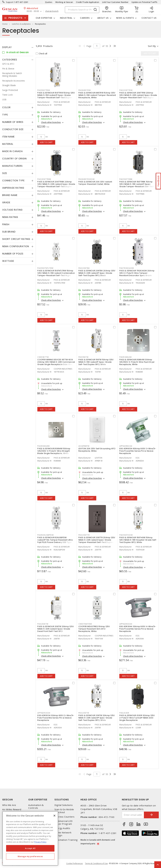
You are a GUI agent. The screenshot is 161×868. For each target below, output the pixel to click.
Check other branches (51, 122)
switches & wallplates (21, 24)
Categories (10, 60)
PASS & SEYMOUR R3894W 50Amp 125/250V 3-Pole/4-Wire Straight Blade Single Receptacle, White (54, 451)
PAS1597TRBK (126, 179)
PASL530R (124, 713)
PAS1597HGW (126, 535)
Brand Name (10, 195)
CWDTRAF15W (85, 624)
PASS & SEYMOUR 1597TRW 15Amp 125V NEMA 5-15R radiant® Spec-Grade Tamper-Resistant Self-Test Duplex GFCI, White (56, 96)
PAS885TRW (85, 90)
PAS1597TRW (44, 90)
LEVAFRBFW (84, 446)
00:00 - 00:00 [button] (33, 11)
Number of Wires (13, 122)
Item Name (8, 137)
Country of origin (14, 159)
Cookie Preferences (74, 864)
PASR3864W (126, 357)
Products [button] (15, 18)
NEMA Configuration (16, 246)
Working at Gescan (64, 2)
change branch (52, 11)
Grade (6, 202)
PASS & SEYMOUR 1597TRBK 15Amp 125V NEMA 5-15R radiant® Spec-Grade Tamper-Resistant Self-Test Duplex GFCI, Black (137, 185)
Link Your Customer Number (115, 2)
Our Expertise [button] (44, 18)
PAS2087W (43, 624)
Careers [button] (85, 18)
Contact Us (149, 18)
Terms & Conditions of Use (96, 863)
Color (6, 107)
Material (8, 144)
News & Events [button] (125, 18)
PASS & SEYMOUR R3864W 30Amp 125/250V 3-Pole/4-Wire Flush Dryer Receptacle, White (137, 362)
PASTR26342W (127, 268)
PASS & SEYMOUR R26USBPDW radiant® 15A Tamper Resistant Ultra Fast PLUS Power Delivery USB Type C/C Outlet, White (55, 541)
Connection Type (13, 181)
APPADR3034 (44, 713)
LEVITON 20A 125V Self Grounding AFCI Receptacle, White (97, 450)
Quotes (49, 2)
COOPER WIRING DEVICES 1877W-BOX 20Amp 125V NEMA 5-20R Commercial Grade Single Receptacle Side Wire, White (56, 363)
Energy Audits (62, 828)
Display (7, 47)
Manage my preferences (30, 856)
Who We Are (9, 805)
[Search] (82, 10)
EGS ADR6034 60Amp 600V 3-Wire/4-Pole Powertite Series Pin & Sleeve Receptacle (138, 451)
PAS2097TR (84, 535)
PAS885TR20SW (87, 179)
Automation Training (66, 840)
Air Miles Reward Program (12, 811)
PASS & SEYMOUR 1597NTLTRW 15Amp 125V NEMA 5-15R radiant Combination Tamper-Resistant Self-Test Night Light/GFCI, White (56, 274)
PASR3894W (44, 446)
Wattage (8, 261)
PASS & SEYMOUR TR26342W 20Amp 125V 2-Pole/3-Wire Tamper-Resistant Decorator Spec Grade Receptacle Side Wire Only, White (137, 274)
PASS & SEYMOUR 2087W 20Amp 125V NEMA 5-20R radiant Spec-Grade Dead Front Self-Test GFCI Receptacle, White (56, 630)
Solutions (62, 800)
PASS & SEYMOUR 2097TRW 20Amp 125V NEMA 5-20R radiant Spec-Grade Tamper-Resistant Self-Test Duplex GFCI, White (138, 96)
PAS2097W (84, 713)
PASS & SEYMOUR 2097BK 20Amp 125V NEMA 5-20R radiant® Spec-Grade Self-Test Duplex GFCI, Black (97, 273)
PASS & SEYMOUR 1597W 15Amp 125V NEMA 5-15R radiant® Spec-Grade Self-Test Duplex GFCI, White (96, 362)
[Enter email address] (133, 815)
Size (5, 173)
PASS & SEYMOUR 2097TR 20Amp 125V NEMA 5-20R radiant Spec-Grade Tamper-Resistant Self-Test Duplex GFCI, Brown (97, 541)
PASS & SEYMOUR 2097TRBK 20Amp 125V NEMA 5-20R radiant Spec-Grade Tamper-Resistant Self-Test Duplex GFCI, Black (56, 185)
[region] (30, 838)
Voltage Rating (12, 210)
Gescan (8, 800)
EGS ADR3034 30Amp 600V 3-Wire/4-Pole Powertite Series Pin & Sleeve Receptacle (56, 718)
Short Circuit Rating (16, 239)
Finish (6, 224)
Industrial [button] (66, 18)
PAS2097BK (84, 268)
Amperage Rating (13, 188)
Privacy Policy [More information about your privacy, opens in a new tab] (40, 842)
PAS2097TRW (126, 90)
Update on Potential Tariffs (144, 2)
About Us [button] (103, 18)
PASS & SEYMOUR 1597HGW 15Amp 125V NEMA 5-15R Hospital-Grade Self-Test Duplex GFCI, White (138, 540)
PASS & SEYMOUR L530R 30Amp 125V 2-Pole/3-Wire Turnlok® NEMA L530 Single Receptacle (137, 718)
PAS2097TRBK (44, 179)
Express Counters (65, 817)
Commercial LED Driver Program (64, 822)
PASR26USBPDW (45, 535)
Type (5, 115)
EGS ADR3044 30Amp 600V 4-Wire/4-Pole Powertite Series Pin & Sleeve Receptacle (138, 629)
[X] (54, 816)
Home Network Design (63, 834)
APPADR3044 (126, 624)
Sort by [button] (152, 46)
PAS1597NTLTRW (45, 268)
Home (5, 24)
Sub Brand (9, 232)
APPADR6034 (126, 446)
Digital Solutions (64, 805)
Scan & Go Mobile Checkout (64, 811)
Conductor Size (13, 129)
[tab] (18, 47)
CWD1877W (43, 357)
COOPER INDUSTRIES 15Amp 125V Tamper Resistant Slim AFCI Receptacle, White (94, 629)
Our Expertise (38, 800)
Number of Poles (13, 254)
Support (10, 2)
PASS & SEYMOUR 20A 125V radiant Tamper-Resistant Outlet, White (95, 183)
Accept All (30, 848)
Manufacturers (12, 166)
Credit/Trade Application (88, 2)
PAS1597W (83, 357)
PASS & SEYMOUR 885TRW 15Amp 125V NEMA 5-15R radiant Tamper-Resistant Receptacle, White (97, 95)
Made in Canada (12, 151)
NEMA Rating (10, 217)
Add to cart (46, 142)
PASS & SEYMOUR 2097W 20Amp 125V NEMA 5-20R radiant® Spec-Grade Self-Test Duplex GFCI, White (97, 718)
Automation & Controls (36, 807)
